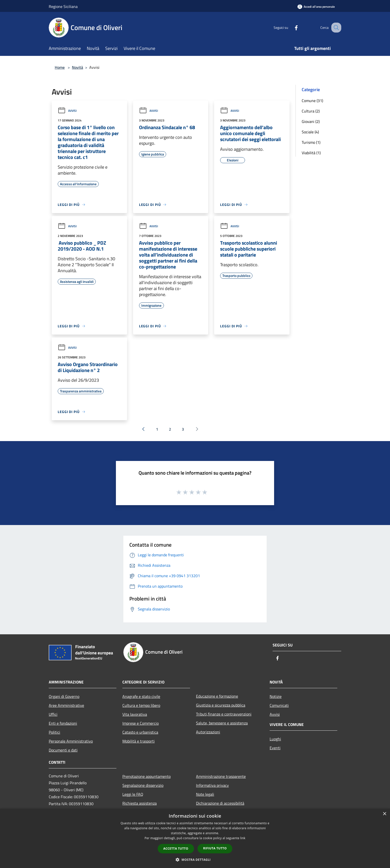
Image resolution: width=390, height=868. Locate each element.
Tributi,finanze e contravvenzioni (224, 714)
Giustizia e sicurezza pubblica (221, 705)
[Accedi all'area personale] (316, 7)
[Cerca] (335, 28)
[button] (195, 860)
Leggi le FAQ (133, 794)
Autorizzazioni (208, 732)
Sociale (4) (310, 132)
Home (60, 67)
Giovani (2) (311, 121)
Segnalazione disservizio (143, 785)
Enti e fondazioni (63, 723)
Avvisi (67, 111)
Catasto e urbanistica (140, 732)
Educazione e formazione (217, 696)
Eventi (275, 748)
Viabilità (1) (311, 153)
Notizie (276, 696)
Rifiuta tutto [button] (215, 848)
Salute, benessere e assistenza (222, 723)
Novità (77, 67)
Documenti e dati (63, 750)
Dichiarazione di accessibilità (220, 803)
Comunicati (279, 705)
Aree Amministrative (66, 705)
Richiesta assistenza (140, 803)
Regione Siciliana (63, 6)
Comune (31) (312, 101)
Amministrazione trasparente (221, 776)
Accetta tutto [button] (176, 849)
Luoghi (275, 739)
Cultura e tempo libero (141, 705)
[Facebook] (291, 27)
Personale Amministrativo (71, 741)
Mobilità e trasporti (139, 741)
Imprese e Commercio (141, 723)
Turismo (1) (311, 142)
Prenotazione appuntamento (146, 776)
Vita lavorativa (135, 714)
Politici (54, 732)
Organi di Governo (64, 696)
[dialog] (195, 838)
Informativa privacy (212, 785)
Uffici (53, 714)
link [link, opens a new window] (243, 838)
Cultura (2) (311, 111)
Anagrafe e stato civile (141, 696)
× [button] (384, 814)
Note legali (205, 794)
